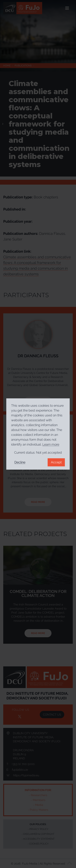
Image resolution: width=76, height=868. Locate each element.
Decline (20, 462)
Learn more (51, 444)
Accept (56, 462)
